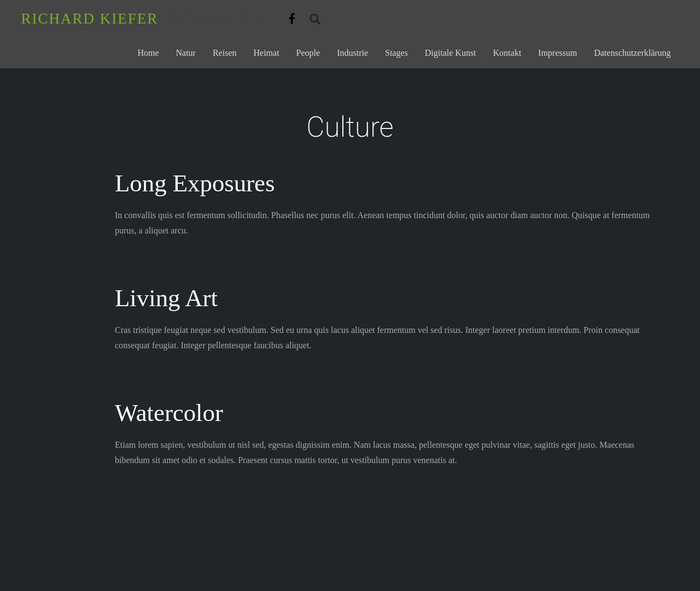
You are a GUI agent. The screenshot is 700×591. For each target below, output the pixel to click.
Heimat (266, 53)
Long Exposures (195, 183)
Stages (396, 53)
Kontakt (507, 53)
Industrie (352, 53)
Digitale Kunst (451, 53)
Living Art (166, 298)
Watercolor (169, 413)
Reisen (225, 53)
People (308, 53)
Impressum (558, 53)
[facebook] (292, 16)
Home (148, 53)
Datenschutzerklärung (632, 53)
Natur (186, 53)
